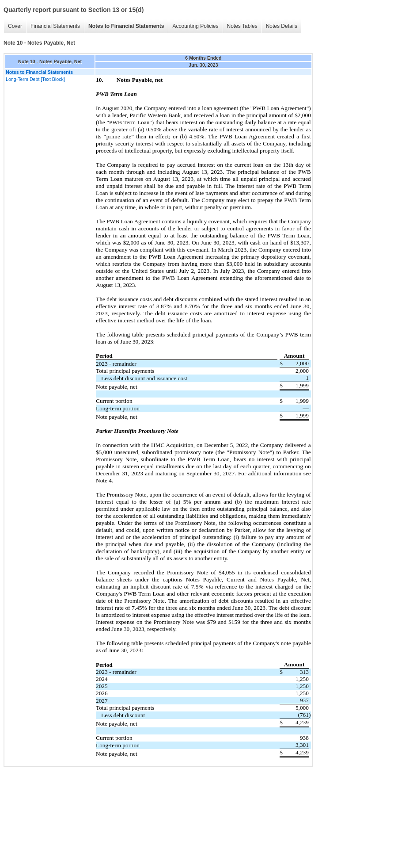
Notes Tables (242, 26)
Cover (15, 26)
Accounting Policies (195, 26)
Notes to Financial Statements (126, 26)
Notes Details (282, 26)
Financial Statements (55, 26)
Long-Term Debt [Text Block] (35, 79)
